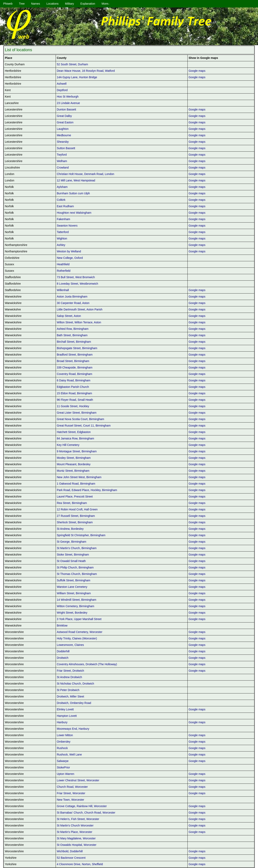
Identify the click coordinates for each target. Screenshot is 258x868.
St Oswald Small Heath (71, 561)
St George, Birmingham (72, 542)
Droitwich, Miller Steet (70, 696)
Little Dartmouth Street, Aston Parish (80, 309)
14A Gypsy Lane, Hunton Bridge (77, 77)
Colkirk (61, 200)
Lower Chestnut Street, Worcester (78, 780)
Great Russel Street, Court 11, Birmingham (84, 426)
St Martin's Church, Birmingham (77, 548)
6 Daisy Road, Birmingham (74, 380)
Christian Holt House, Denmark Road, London (86, 174)
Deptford (62, 90)
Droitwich (63, 658)
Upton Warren (66, 774)
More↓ (106, 4)
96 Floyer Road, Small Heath (75, 400)
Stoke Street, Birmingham (73, 555)
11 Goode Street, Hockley (73, 406)
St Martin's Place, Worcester (75, 832)
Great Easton (65, 122)
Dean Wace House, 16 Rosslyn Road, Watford (86, 71)
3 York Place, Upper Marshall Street (79, 619)
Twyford (62, 155)
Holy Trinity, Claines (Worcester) (77, 638)
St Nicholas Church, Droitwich (75, 684)
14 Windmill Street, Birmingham (77, 600)
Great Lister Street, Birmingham (77, 413)
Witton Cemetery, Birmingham (76, 606)
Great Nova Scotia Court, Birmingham (81, 419)
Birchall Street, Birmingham (74, 342)
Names (35, 4)
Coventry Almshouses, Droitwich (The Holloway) (87, 664)
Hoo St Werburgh (68, 97)
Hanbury (62, 722)
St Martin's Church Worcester (75, 825)
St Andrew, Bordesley (70, 529)
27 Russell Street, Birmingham (76, 516)
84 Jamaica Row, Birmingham (75, 438)
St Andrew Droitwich (69, 677)
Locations (53, 4)
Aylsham (62, 187)
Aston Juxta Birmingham (72, 297)
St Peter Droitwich (68, 690)
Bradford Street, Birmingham (75, 355)
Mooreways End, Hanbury (73, 729)
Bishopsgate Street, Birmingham (77, 348)
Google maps (197, 71)
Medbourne (64, 135)
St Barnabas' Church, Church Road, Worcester (86, 813)
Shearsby (63, 142)
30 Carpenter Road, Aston (73, 303)
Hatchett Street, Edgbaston (74, 432)
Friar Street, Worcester (71, 793)
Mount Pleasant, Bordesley (74, 464)
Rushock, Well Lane (69, 755)
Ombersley (64, 742)
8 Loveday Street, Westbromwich (78, 284)
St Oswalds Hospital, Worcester (77, 845)
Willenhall (63, 290)
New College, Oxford (70, 258)
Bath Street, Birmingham (72, 335)
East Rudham (65, 206)
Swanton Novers (67, 226)
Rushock (62, 748)
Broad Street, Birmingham (73, 361)
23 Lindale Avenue (68, 103)
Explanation (88, 4)
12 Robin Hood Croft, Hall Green (77, 509)
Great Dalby (64, 116)
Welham (62, 161)
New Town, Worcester (71, 800)
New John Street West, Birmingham (79, 477)
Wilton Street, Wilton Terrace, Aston (79, 322)
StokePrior (63, 767)
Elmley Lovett (65, 709)
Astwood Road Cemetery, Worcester (80, 632)
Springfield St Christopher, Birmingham (81, 535)
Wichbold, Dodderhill (70, 851)
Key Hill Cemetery (68, 445)
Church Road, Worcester (72, 787)
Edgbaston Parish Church (73, 387)
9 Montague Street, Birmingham (77, 451)
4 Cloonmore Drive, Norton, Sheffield (80, 864)
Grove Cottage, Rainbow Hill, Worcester (82, 806)
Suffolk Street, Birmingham (74, 580)
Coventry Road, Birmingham (75, 374)
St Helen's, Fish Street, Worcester (78, 819)
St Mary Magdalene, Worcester (76, 838)
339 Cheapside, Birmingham (75, 367)
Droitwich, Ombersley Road (74, 703)
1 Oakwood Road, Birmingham (76, 484)
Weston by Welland (69, 251)
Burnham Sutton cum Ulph (73, 193)
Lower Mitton (65, 735)
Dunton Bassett (67, 109)
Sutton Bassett (66, 148)
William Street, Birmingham (74, 593)
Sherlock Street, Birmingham (75, 522)
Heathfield (63, 264)
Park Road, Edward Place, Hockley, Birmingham (87, 490)
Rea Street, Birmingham (72, 503)
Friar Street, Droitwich (70, 671)
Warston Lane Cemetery (72, 587)
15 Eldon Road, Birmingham (74, 393)
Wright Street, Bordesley (72, 613)
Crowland (63, 168)
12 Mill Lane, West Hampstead (76, 180)
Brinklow (62, 626)
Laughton (63, 129)
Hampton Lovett (67, 716)
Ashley (61, 245)
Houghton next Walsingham (74, 213)
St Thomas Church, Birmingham (77, 574)
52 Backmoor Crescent (71, 858)
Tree (22, 4)
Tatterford (63, 232)
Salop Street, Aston (69, 316)
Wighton (62, 238)
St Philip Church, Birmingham (75, 567)
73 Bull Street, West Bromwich (76, 277)
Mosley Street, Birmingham (74, 458)
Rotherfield (64, 271)
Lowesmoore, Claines (70, 645)
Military (70, 4)
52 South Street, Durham (72, 64)
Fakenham (63, 219)
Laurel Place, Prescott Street (75, 496)
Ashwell (62, 84)
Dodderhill (63, 651)
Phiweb (8, 4)
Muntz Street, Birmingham (73, 471)
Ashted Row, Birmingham (73, 329)
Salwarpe (63, 761)
